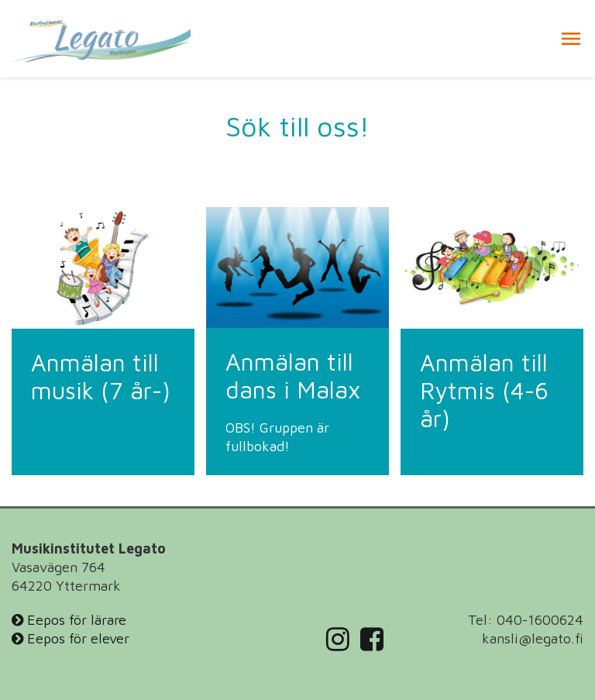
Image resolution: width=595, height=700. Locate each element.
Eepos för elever (71, 638)
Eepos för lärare (69, 620)
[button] (571, 39)
